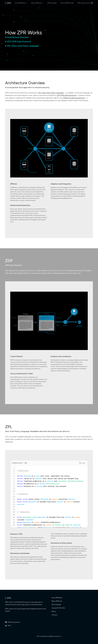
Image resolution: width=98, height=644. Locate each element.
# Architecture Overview (17, 37)
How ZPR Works (21, 3)
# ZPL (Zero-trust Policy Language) (22, 46)
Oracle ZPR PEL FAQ (67, 3)
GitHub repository (13, 622)
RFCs (8, 626)
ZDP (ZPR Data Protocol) (67, 95)
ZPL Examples (52, 3)
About (54, 611)
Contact (54, 615)
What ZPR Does (37, 3)
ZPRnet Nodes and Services (74, 98)
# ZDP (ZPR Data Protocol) (18, 42)
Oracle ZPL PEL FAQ (58, 608)
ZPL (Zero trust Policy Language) (51, 93)
